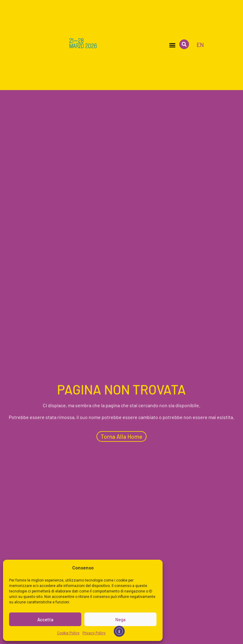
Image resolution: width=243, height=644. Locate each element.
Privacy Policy (94, 633)
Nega (120, 619)
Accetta (45, 619)
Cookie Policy (68, 633)
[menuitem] (200, 44)
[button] (172, 45)
